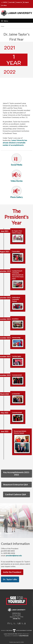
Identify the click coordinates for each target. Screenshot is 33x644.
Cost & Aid (12, 2)
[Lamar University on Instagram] (15, 623)
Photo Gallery (16, 197)
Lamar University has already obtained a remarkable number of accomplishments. (15, 143)
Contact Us (19, 2)
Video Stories (17, 181)
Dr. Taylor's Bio (10, 579)
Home (3, 26)
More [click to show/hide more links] (4, 5)
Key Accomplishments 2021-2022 (16, 473)
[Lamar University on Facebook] (12, 623)
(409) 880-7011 (16, 619)
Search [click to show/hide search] (26, 2)
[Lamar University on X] (8, 623)
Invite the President (12, 572)
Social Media (17, 165)
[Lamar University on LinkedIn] (19, 623)
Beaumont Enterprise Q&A (16, 485)
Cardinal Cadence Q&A (16, 494)
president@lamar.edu (14, 556)
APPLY (4, 2)
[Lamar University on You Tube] (24, 623)
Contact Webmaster (24, 636)
